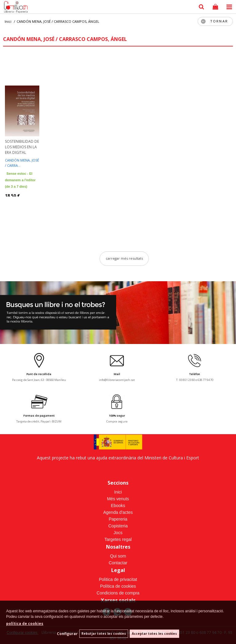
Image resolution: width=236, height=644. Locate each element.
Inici (118, 492)
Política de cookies (118, 586)
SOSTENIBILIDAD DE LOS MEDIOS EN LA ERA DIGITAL (22, 147)
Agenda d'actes (118, 512)
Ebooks (118, 506)
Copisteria (118, 526)
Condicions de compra (118, 593)
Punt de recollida (39, 374)
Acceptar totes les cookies (154, 634)
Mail (117, 374)
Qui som (118, 556)
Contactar (118, 563)
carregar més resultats (124, 258)
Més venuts (118, 499)
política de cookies (25, 624)
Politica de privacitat (118, 579)
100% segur (117, 416)
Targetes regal (118, 539)
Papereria (118, 519)
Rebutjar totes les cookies (104, 634)
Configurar (67, 634)
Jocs (118, 533)
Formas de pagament (39, 416)
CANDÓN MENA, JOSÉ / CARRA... (22, 163)
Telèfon (195, 374)
